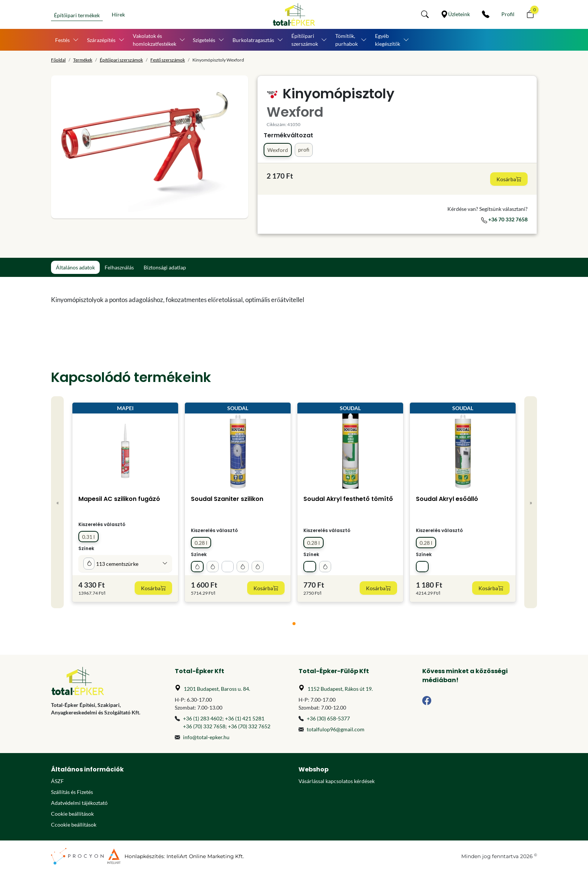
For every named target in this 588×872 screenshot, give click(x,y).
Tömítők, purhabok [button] (346, 40)
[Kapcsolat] (486, 14)
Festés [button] (62, 40)
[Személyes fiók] (508, 14)
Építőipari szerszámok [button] (305, 40)
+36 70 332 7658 (504, 219)
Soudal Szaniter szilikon (227, 499)
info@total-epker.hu (206, 737)
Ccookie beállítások (74, 825)
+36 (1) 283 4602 (203, 718)
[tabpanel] (232, 300)
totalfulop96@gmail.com (336, 729)
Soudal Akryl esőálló (447, 499)
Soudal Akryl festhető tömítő (348, 499)
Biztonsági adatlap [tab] (165, 267)
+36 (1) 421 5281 (245, 718)
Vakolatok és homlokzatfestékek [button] (154, 40)
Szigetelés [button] (204, 40)
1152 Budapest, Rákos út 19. (340, 689)
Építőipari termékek (77, 15)
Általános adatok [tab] (75, 267)
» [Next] (531, 502)
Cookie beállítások (72, 814)
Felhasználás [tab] (119, 267)
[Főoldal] (294, 14)
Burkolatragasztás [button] (253, 40)
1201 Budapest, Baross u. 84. (217, 689)
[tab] (294, 624)
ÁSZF (57, 781)
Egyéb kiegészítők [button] (388, 40)
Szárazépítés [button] (101, 40)
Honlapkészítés (144, 856)
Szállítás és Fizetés (72, 792)
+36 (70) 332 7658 (204, 726)
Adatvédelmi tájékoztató (79, 803)
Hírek (118, 14)
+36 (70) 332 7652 (249, 726)
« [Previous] (58, 502)
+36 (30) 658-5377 (328, 718)
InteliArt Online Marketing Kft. (205, 856)
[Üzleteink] (455, 14)
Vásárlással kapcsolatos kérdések (337, 781)
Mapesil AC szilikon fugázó (119, 499)
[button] (425, 14)
